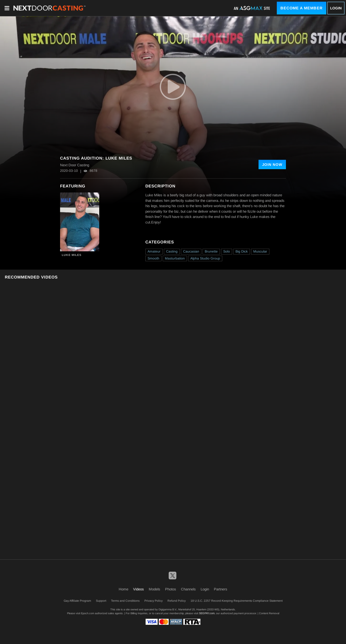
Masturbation (175, 258)
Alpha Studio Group (205, 258)
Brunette (211, 251)
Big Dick (242, 251)
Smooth (153, 258)
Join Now (272, 164)
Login (336, 8)
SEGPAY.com (207, 613)
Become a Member (302, 8)
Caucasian (191, 251)
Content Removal (269, 613)
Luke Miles (72, 255)
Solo (227, 251)
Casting (172, 251)
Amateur (154, 251)
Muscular (260, 251)
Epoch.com (88, 613)
